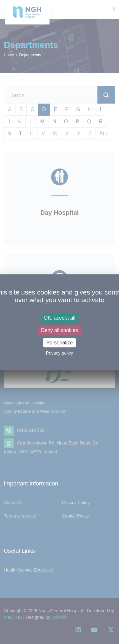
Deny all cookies (60, 330)
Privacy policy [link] (60, 353)
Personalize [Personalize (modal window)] (60, 343)
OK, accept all (60, 318)
